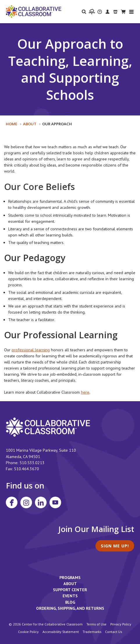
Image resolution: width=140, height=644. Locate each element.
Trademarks (92, 632)
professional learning (31, 350)
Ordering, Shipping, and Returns (70, 608)
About (30, 124)
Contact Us (114, 632)
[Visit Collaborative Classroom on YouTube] (55, 502)
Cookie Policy (28, 632)
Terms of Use (96, 624)
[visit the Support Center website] (100, 11)
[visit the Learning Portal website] (92, 12)
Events (70, 596)
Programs (70, 578)
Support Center (70, 590)
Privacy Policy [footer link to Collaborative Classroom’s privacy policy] (121, 624)
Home (11, 124)
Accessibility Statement (61, 632)
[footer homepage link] (48, 427)
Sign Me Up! (115, 546)
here (85, 392)
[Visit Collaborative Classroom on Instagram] (26, 502)
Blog (70, 602)
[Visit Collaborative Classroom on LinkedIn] (41, 502)
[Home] (34, 11)
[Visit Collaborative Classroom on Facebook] (12, 502)
